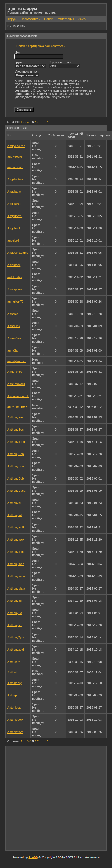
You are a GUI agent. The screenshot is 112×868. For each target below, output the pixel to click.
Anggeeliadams (18, 253)
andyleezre (15, 156)
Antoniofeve (15, 732)
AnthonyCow (16, 466)
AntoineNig (15, 683)
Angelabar (14, 192)
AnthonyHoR (16, 527)
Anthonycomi (16, 442)
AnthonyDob (16, 478)
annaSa (13, 350)
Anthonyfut (15, 515)
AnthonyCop (16, 454)
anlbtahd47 (15, 277)
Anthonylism (16, 552)
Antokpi (12, 695)
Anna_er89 (15, 372)
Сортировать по (64, 64)
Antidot (12, 672)
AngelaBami (15, 179)
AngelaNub (15, 204)
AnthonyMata (16, 588)
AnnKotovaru (16, 384)
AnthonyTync (16, 637)
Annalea (13, 314)
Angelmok (14, 228)
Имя (39, 55)
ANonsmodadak (18, 396)
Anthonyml (14, 601)
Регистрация (65, 19)
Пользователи (30, 19)
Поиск (48, 19)
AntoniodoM (15, 720)
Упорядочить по (27, 74)
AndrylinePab (16, 146)
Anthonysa (14, 625)
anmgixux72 (15, 302)
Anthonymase (16, 576)
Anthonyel (14, 503)
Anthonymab (16, 564)
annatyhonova (17, 361)
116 (46, 122)
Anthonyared (16, 417)
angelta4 (13, 240)
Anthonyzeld (16, 650)
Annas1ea (14, 338)
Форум (12, 19)
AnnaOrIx (14, 326)
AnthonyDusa (16, 491)
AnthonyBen (16, 430)
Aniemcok (14, 265)
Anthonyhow (16, 540)
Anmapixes (15, 289)
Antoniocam (15, 707)
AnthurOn (14, 662)
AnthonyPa (15, 613)
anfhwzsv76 (15, 167)
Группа (30, 64)
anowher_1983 (17, 407)
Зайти (82, 19)
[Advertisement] (54, 798)
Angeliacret (15, 216)
